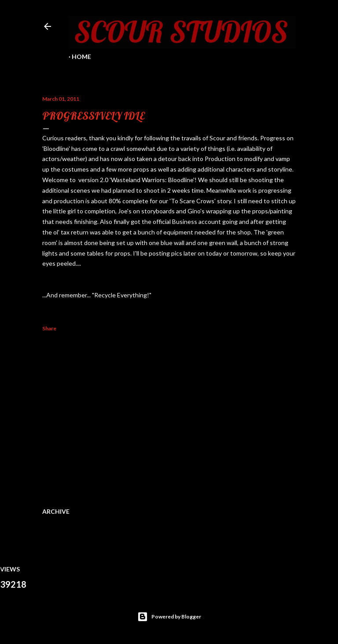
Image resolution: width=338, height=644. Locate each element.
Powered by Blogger (169, 617)
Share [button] (49, 328)
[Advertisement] (169, 418)
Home (81, 57)
